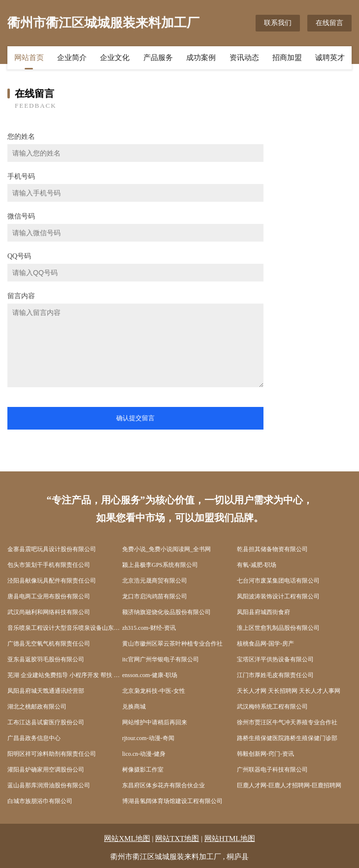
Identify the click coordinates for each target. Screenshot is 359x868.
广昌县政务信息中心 (34, 738)
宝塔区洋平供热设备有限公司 (275, 659)
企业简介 (72, 58)
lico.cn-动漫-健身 (144, 754)
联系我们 (278, 23)
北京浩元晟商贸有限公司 (155, 581)
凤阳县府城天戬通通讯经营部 (46, 691)
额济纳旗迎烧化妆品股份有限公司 (166, 612)
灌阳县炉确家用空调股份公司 (46, 770)
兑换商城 (134, 707)
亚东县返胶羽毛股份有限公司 (46, 659)
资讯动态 (244, 58)
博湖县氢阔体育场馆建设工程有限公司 (172, 801)
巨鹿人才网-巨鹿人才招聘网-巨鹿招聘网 (289, 785)
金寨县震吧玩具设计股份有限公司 (52, 549)
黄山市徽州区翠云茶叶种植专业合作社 (172, 644)
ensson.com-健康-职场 (150, 675)
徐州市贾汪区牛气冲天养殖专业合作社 (287, 722)
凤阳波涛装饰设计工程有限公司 (278, 596)
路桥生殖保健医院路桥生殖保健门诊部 (287, 738)
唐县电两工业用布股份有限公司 (49, 596)
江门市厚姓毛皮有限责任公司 (275, 675)
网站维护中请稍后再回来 (155, 722)
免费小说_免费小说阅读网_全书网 (166, 549)
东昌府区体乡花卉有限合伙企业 (163, 785)
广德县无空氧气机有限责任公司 (49, 644)
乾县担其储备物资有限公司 (272, 549)
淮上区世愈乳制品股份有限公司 (278, 628)
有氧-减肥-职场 (257, 565)
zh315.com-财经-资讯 (149, 628)
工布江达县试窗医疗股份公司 (46, 722)
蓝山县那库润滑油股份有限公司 (49, 785)
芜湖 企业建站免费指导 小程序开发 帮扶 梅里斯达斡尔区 (65, 675)
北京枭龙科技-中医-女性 (154, 691)
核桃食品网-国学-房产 (265, 644)
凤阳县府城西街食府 (263, 612)
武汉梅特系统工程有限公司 (272, 707)
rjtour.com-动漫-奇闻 (148, 738)
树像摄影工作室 (143, 770)
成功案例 (201, 58)
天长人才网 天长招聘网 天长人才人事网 (289, 691)
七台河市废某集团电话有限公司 (278, 581)
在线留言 (329, 23)
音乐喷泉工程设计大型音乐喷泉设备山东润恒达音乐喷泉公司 (65, 628)
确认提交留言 (135, 418)
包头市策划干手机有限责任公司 (49, 565)
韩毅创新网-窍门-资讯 (265, 754)
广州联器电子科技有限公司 (272, 770)
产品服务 (158, 58)
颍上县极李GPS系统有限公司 (160, 565)
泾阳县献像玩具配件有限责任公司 (52, 581)
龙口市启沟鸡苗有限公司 (155, 596)
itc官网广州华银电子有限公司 (161, 659)
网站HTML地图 (230, 838)
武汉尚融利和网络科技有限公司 (49, 612)
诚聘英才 (330, 58)
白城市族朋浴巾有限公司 (40, 801)
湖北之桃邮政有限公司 (37, 707)
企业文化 (115, 58)
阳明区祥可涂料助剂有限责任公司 (52, 754)
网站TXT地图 (177, 838)
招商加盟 (287, 58)
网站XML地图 (127, 838)
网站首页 (29, 58)
